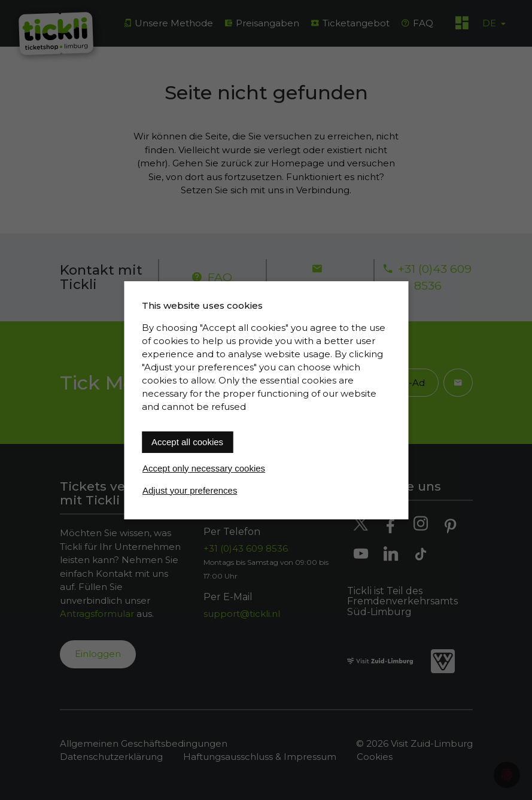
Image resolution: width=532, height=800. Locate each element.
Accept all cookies (187, 442)
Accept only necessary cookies (204, 468)
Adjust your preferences (190, 490)
